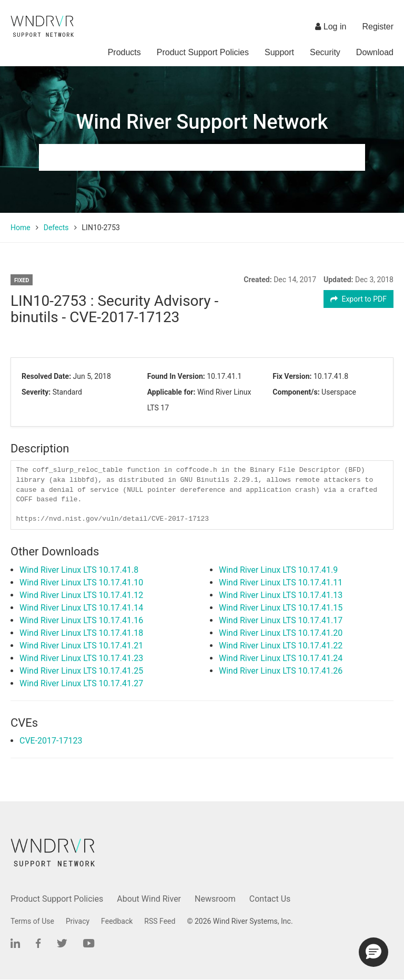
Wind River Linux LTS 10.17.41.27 (81, 683)
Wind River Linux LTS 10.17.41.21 (81, 646)
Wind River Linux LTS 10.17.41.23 (81, 658)
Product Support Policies (203, 52)
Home (21, 228)
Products (124, 52)
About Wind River (149, 899)
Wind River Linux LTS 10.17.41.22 (281, 646)
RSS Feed (160, 921)
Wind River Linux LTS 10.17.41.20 (281, 633)
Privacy (78, 921)
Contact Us (270, 899)
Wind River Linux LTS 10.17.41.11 (281, 582)
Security (325, 52)
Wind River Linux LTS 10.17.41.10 (81, 582)
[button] (373, 952)
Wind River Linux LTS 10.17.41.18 (81, 633)
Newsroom (215, 899)
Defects (56, 228)
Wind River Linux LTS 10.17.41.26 (281, 671)
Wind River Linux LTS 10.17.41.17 (281, 620)
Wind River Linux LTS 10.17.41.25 (81, 671)
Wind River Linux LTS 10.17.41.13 (281, 595)
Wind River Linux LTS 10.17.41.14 (81, 608)
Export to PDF (358, 299)
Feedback (117, 921)
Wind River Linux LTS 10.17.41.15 (281, 608)
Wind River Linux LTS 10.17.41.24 (281, 658)
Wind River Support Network (202, 122)
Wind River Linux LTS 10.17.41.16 (81, 620)
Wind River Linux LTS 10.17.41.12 (81, 595)
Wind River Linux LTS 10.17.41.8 (79, 570)
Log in (331, 27)
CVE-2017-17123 (51, 741)
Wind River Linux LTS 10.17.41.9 (278, 570)
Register (378, 27)
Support (279, 52)
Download (375, 52)
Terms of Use (32, 921)
